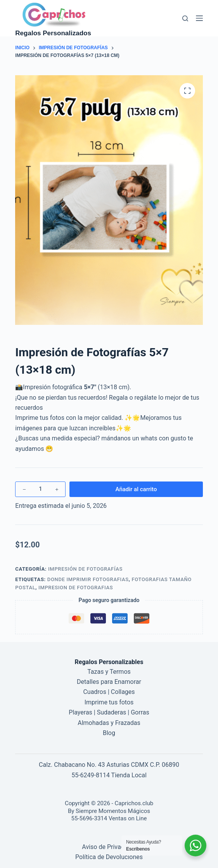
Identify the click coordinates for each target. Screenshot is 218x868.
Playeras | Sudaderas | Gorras (109, 712)
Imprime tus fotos (109, 702)
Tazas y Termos (109, 672)
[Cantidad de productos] (40, 489)
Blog (109, 733)
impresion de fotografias (76, 588)
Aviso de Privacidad (109, 847)
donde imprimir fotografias (88, 579)
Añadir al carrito (136, 489)
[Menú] (199, 18)
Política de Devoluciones (109, 857)
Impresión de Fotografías (85, 569)
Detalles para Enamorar (109, 682)
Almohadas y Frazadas (109, 723)
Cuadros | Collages (109, 692)
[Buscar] (185, 18)
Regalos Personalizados (53, 33)
